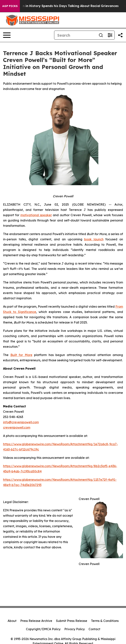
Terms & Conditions (105, 621)
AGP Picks (10, 6)
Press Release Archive (36, 621)
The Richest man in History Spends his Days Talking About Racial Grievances (62, 6)
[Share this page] (120, 35)
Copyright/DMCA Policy (43, 629)
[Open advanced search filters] (110, 35)
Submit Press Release (72, 621)
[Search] (75, 35)
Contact (94, 629)
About (12, 621)
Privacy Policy (75, 629)
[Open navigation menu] (7, 35)
